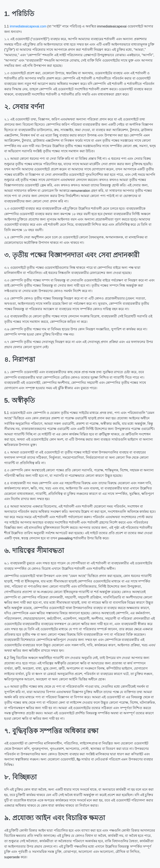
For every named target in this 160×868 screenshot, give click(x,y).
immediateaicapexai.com (28, 26)
